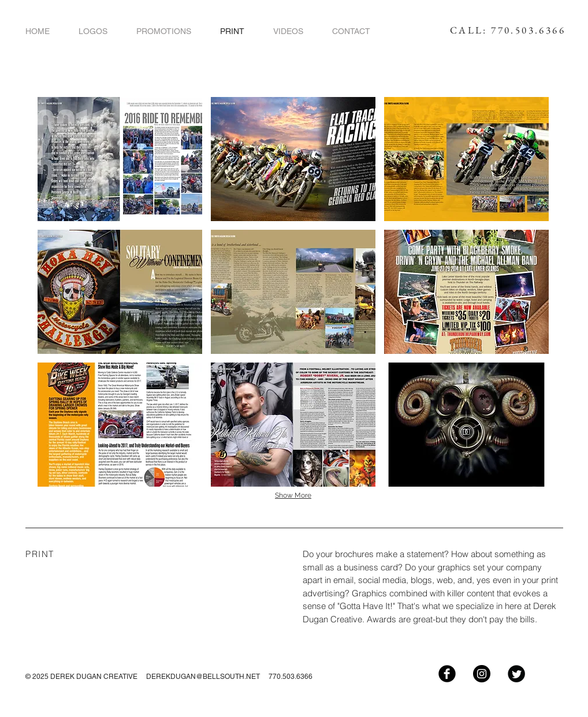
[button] (120, 159)
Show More (293, 495)
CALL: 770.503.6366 (508, 30)
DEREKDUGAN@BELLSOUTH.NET (203, 677)
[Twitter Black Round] (516, 674)
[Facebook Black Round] (447, 674)
